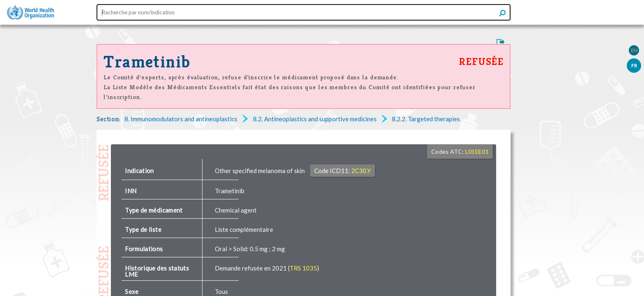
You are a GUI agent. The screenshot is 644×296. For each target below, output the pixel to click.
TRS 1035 (303, 268)
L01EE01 (477, 151)
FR (634, 66)
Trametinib (147, 62)
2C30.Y (361, 171)
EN (634, 50)
